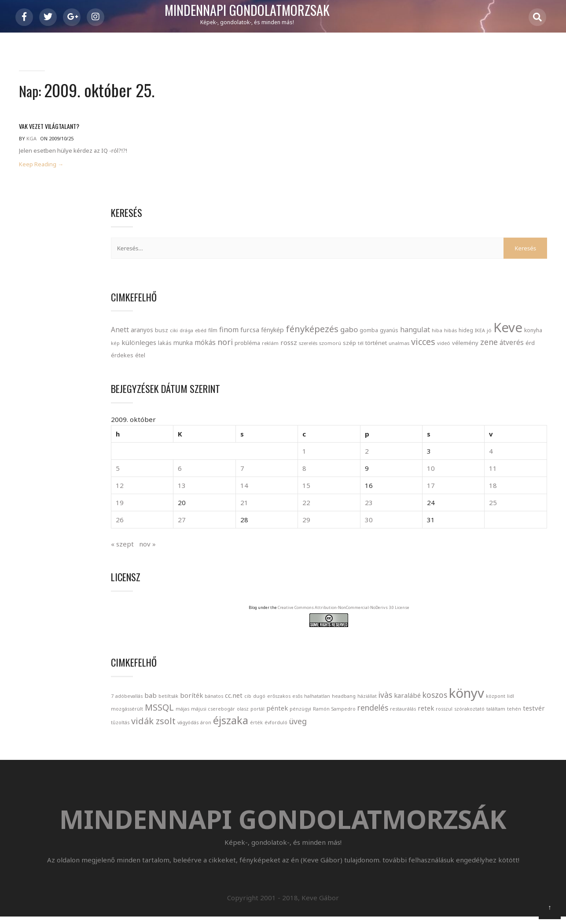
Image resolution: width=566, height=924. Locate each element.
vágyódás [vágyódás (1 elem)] (472, 729)
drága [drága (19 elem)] (491, 209)
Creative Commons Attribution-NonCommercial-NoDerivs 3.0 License (496, 555)
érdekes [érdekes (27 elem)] (426, 299)
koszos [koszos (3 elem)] (492, 664)
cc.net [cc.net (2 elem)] (538, 637)
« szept (426, 484)
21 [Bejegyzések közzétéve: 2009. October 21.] (461, 443)
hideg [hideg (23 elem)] (521, 234)
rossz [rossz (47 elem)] (530, 261)
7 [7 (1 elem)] (416, 638)
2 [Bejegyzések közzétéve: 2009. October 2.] (497, 391)
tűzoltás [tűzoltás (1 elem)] (517, 715)
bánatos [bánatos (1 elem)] (518, 638)
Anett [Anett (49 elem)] (424, 209)
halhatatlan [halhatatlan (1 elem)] (488, 650)
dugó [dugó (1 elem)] (430, 650)
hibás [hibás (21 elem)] (506, 234)
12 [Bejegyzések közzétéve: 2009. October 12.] (424, 425)
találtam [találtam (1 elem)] (457, 715)
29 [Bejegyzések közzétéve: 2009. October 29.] (480, 460)
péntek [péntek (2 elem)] (484, 689)
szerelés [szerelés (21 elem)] (424, 274)
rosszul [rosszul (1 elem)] (528, 703)
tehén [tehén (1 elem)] (475, 715)
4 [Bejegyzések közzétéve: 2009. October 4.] (535, 391)
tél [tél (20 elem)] (477, 274)
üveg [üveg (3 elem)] (448, 740)
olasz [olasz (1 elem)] (450, 690)
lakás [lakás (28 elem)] (520, 249)
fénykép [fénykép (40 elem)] (447, 222)
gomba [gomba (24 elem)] (424, 234)
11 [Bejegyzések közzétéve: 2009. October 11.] (537, 408)
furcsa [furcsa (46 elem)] (424, 222)
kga (31, 143)
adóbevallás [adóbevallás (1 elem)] (433, 638)
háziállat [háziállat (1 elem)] (425, 665)
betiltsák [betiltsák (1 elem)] (472, 638)
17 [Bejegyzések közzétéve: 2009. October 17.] (518, 425)
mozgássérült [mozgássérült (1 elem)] (461, 678)
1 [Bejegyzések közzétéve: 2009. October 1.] (478, 391)
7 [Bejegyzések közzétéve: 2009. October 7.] (459, 408)
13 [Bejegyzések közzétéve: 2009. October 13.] (443, 425)
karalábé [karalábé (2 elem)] (465, 664)
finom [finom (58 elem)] (533, 209)
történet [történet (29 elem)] (492, 274)
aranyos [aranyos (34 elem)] (446, 209)
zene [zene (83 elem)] (493, 286)
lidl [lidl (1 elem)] (440, 678)
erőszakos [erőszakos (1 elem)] (450, 650)
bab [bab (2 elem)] (455, 637)
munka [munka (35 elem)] (425, 261)
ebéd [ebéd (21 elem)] (505, 209)
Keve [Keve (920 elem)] (430, 246)
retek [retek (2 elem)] (510, 702)
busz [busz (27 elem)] (466, 209)
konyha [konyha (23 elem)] (455, 249)
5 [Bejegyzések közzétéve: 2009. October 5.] (422, 408)
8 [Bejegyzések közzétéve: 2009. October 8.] (478, 408)
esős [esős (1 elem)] (468, 650)
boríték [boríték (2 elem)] (496, 637)
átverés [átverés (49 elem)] (516, 286)
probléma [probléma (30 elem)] (489, 261)
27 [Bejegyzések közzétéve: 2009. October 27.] (443, 460)
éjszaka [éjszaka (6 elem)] (515, 726)
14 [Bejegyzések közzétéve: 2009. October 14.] (461, 425)
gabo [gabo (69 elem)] (524, 222)
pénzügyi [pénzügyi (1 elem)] (508, 690)
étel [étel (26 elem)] (444, 299)
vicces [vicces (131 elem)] (427, 285)
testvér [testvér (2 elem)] (495, 714)
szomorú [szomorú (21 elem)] (446, 274)
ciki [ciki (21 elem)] (478, 209)
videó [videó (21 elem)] (448, 287)
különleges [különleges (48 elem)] (494, 248)
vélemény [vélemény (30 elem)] (469, 286)
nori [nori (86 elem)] (467, 260)
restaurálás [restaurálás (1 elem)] (487, 703)
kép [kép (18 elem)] (470, 249)
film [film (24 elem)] (517, 209)
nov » (452, 484)
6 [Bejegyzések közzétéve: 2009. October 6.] (441, 408)
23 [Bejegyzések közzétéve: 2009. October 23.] (499, 443)
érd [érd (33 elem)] (534, 286)
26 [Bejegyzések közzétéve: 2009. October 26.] (424, 460)
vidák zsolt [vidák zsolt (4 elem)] (437, 727)
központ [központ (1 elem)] (425, 678)
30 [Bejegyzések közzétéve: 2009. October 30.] (499, 460)
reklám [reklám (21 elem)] (512, 262)
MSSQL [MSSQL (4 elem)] (493, 676)
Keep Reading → (41, 169)
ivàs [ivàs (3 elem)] (443, 664)
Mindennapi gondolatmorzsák (283, 11)
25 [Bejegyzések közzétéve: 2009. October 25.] (537, 443)
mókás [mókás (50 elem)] (447, 261)
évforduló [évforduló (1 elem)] (426, 741)
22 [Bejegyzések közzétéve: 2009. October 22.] (480, 443)
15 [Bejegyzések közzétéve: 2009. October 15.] (480, 425)
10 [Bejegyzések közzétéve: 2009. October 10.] (518, 408)
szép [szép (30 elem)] (466, 274)
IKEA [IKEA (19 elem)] (535, 234)
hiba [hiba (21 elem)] (492, 234)
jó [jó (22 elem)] (545, 234)
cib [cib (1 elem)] (419, 650)
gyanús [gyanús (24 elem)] (445, 234)
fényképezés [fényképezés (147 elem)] (487, 221)
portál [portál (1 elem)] (465, 690)
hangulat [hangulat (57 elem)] (470, 234)
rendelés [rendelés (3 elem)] (457, 701)
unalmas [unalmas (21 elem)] (515, 274)
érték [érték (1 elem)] (540, 729)
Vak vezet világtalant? (49, 131)
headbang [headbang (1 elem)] (515, 650)
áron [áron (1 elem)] (490, 729)
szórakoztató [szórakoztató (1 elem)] (430, 715)
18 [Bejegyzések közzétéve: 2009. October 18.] (537, 425)
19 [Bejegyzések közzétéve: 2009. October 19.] (424, 443)
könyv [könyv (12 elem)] (524, 662)
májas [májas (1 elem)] (516, 678)
